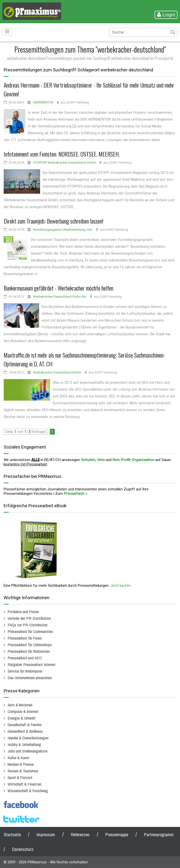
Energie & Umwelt (22, 718)
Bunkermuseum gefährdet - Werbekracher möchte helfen (58, 288)
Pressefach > (76, 494)
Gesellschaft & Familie (25, 725)
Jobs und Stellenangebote (28, 751)
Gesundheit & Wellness (25, 731)
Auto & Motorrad (20, 705)
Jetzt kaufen (120, 586)
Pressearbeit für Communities (30, 631)
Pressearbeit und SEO (25, 658)
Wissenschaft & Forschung (28, 791)
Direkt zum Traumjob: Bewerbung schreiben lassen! (53, 221)
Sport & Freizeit (20, 777)
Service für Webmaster (25, 671)
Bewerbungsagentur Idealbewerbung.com (63, 230)
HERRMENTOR (43, 102)
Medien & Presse (21, 764)
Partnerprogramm (159, 835)
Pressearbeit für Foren (25, 638)
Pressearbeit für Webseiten (29, 651)
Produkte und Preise (23, 612)
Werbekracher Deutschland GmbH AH (60, 297)
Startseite (12, 835)
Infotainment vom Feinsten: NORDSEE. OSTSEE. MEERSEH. (62, 154)
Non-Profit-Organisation (133, 460)
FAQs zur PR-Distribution (28, 625)
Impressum (46, 835)
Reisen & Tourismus (23, 771)
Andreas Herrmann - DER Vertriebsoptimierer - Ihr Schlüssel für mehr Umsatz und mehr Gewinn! (89, 89)
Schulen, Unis (93, 460)
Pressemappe (117, 835)
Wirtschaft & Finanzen (24, 784)
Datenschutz (23, 849)
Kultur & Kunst (18, 758)
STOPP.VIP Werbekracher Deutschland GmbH (64, 163)
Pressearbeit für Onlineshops (30, 645)
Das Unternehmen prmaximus (30, 678)
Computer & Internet (23, 711)
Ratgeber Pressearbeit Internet (32, 664)
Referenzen (80, 835)
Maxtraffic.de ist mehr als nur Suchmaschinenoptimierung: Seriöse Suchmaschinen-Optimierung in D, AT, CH (84, 359)
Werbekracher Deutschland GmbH (57, 372)
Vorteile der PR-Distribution (29, 618)
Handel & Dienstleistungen (28, 738)
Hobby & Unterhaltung (24, 744)
